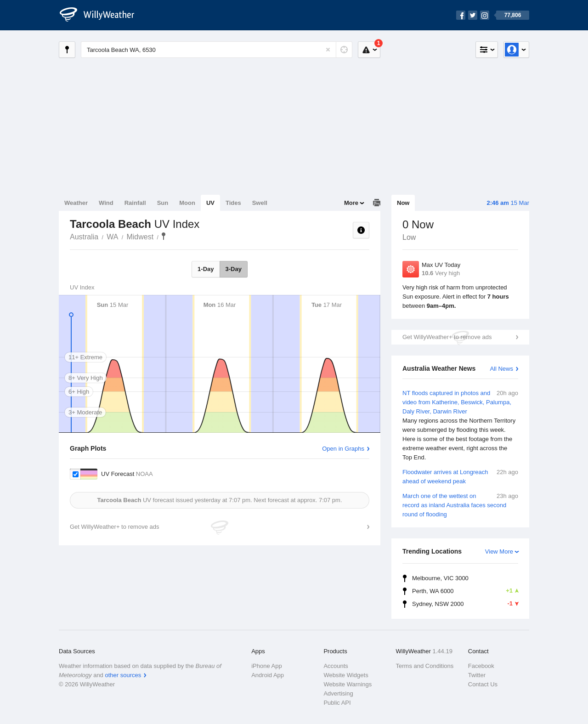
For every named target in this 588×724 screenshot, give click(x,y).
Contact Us (483, 684)
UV (210, 203)
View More (499, 551)
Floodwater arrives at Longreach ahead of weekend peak (460, 476)
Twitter (477, 675)
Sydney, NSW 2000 (465, 604)
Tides (233, 203)
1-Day (206, 269)
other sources (123, 675)
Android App (268, 675)
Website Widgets (346, 675)
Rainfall (135, 203)
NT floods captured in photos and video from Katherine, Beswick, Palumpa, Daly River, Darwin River (460, 425)
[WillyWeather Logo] (102, 15)
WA (112, 237)
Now (403, 203)
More (351, 203)
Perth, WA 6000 (465, 591)
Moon (187, 203)
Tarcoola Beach (164, 236)
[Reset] (328, 50)
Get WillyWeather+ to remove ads (447, 337)
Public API (337, 703)
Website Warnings (348, 684)
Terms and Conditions (425, 666)
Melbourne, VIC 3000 (440, 578)
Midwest (140, 237)
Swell (260, 203)
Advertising (338, 693)
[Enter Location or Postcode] (217, 50)
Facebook (481, 666)
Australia (84, 237)
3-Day (234, 269)
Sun (163, 203)
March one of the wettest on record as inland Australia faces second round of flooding (460, 505)
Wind (106, 203)
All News (501, 369)
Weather (76, 203)
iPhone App (267, 666)
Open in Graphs (343, 449)
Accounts (336, 666)
